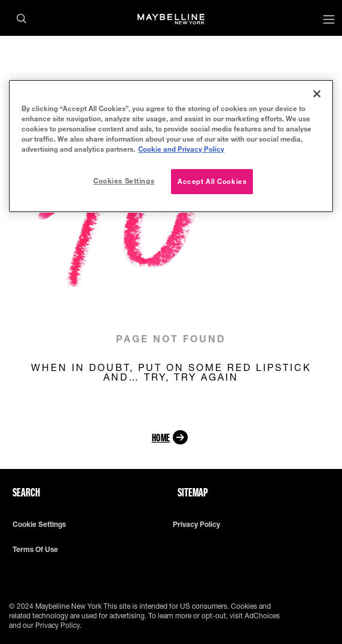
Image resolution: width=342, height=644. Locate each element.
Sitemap (193, 492)
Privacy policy (196, 525)
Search (26, 492)
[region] (171, 146)
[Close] (317, 94)
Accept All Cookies (212, 181)
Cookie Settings (39, 525)
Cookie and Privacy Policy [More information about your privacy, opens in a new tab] (181, 149)
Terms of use (35, 550)
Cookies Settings (124, 181)
